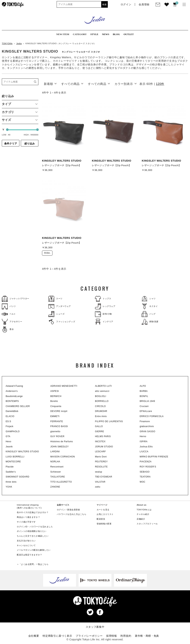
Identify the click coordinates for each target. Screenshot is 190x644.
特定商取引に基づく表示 (57, 636)
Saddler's (11, 472)
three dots (11, 482)
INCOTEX (100, 442)
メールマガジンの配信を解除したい (34, 550)
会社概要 (34, 636)
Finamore (145, 421)
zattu (98, 487)
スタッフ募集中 (95, 627)
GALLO (99, 426)
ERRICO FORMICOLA (152, 416)
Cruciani (144, 406)
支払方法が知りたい (26, 541)
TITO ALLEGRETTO (61, 482)
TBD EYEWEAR (104, 477)
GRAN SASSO (148, 431)
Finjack (9, 426)
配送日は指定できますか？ (30, 555)
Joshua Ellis (146, 447)
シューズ (56, 314)
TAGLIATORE (58, 477)
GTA (8, 436)
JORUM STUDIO (104, 447)
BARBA (144, 391)
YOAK (9, 487)
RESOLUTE (101, 467)
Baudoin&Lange (14, 396)
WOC (143, 482)
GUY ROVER (57, 436)
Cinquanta (56, 406)
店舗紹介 (141, 519)
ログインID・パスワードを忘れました (35, 527)
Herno (143, 436)
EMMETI (55, 416)
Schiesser (56, 472)
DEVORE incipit (59, 411)
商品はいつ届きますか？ (28, 517)
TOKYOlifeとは (144, 510)
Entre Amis (101, 416)
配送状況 (101, 519)
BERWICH (56, 396)
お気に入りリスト (105, 514)
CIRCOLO (100, 406)
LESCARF (100, 452)
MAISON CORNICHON (63, 457)
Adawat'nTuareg (14, 386)
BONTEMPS (12, 401)
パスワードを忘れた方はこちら (72, 514)
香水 (8, 329)
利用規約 (126, 636)
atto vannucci (102, 391)
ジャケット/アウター (16, 299)
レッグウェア (105, 306)
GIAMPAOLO (13, 431)
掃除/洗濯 (150, 322)
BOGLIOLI (101, 396)
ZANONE (55, 487)
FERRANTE (57, 421)
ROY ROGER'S (148, 467)
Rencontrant (57, 467)
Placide (10, 467)
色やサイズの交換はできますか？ (33, 512)
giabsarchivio (147, 426)
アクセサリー (12, 322)
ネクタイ (150, 306)
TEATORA (145, 477)
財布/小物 (103, 314)
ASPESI (55, 391)
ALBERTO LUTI (103, 386)
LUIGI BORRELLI (15, 457)
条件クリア (11, 144)
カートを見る (103, 510)
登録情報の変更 (104, 524)
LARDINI (55, 452)
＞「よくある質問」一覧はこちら (33, 564)
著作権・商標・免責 (147, 636)
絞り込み (30, 144)
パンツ (9, 306)
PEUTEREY (101, 462)
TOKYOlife (7, 43)
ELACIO (10, 416)
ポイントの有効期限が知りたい (32, 531)
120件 (160, 84)
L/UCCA (144, 452)
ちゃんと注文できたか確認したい (33, 536)
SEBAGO (145, 472)
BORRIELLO (102, 401)
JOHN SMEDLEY (60, 447)
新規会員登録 (74, 510)
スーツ (55, 299)
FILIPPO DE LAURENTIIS (109, 421)
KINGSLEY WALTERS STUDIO (22, 452)
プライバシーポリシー (89, 636)
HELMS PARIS (103, 436)
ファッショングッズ (62, 322)
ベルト (9, 314)
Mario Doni (101, 457)
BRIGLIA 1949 (147, 401)
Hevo (8, 442)
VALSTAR (100, 482)
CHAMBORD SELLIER (18, 406)
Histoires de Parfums (62, 442)
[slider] (7, 130)
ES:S (8, 421)
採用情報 (112, 636)
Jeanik (9, 447)
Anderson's (12, 391)
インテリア (104, 322)
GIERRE (100, 431)
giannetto (55, 431)
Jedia (19, 43)
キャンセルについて (26, 545)
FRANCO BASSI (59, 426)
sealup (99, 472)
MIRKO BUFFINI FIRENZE (154, 457)
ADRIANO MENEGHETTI (64, 386)
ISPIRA (144, 442)
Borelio (54, 401)
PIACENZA (146, 462)
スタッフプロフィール (147, 524)
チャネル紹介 (143, 514)
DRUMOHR (101, 411)
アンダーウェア (60, 306)
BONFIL (144, 396)
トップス (103, 299)
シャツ (149, 299)
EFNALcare (146, 411)
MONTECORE (13, 462)
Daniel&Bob (12, 411)
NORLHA (55, 462)
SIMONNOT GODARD (17, 477)
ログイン (61, 510)
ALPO (143, 386)
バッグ (149, 314)
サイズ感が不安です (26, 522)
